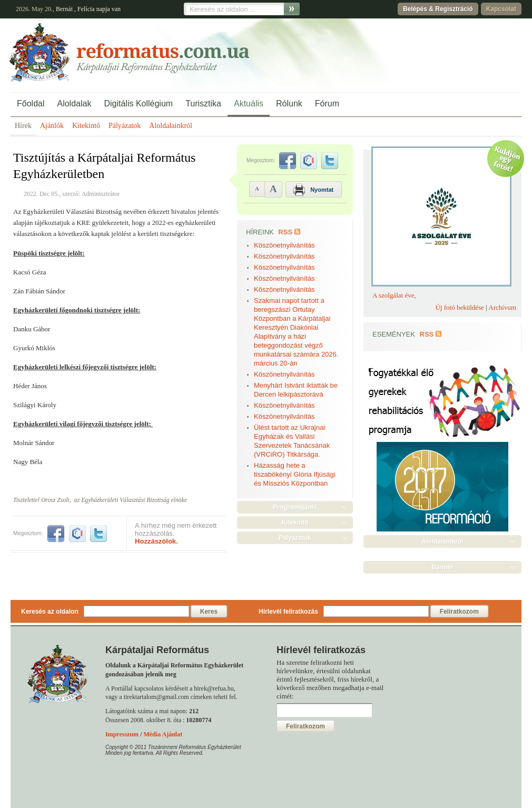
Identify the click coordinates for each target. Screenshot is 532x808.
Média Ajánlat (163, 734)
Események (394, 334)
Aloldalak (74, 104)
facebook (56, 534)
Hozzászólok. (156, 541)
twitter (98, 534)
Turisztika (203, 104)
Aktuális (249, 104)
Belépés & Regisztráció (438, 9)
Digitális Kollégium (138, 104)
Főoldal (31, 104)
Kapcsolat (501, 9)
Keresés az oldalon (50, 612)
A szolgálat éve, (394, 295)
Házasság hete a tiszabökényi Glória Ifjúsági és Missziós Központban (295, 474)
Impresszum (122, 734)
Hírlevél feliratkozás (288, 612)
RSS (285, 232)
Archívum (502, 307)
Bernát (64, 9)
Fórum (327, 104)
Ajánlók (52, 126)
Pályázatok (125, 126)
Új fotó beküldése (459, 307)
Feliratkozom (459, 612)
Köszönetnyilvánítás (284, 245)
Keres (209, 612)
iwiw (77, 534)
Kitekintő (86, 126)
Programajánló (295, 507)
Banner (442, 567)
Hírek (23, 126)
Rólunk (289, 104)
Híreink (260, 232)
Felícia (86, 9)
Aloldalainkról (171, 126)
